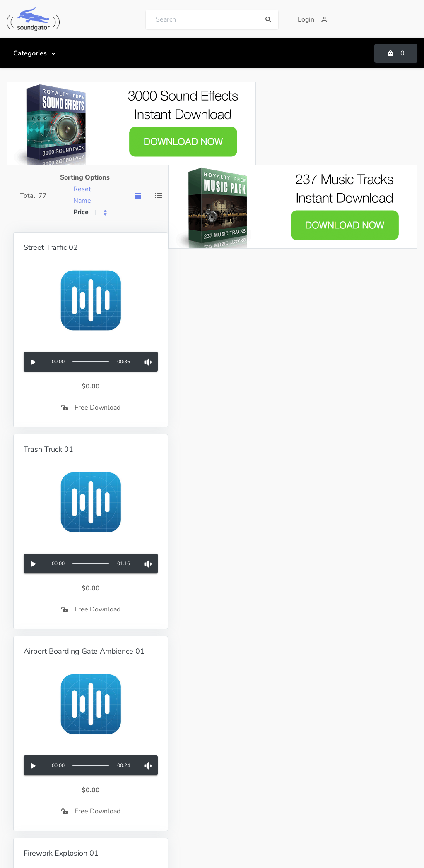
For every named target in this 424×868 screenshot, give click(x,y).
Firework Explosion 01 (61, 853)
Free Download (91, 408)
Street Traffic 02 (51, 247)
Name (82, 201)
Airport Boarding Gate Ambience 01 (84, 651)
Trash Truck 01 (48, 449)
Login (313, 19)
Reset (82, 189)
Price (81, 212)
